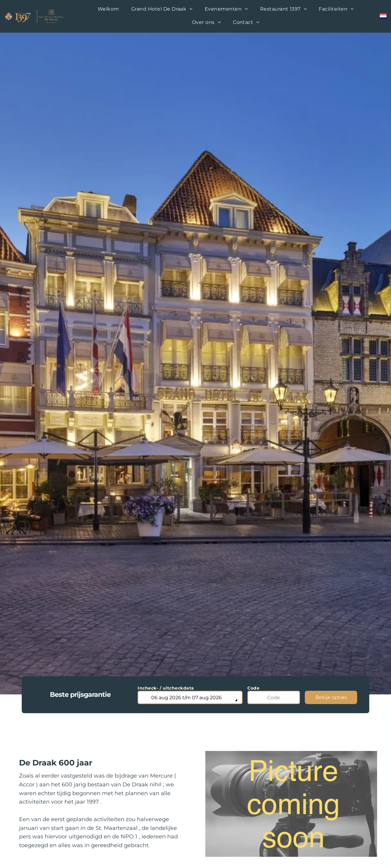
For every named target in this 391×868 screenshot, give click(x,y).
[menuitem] (108, 10)
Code (253, 688)
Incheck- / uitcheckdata (166, 688)
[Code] (274, 697)
